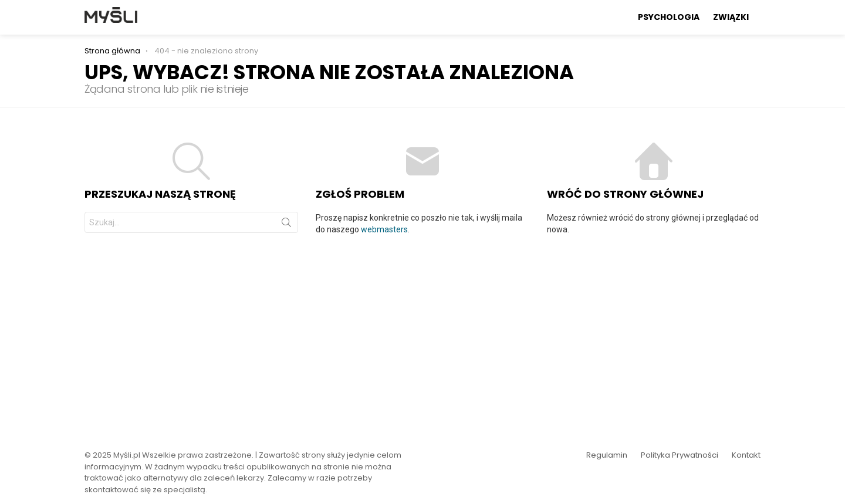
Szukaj (286, 225)
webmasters (384, 229)
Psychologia (669, 17)
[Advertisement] (422, 335)
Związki (731, 17)
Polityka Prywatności (680, 455)
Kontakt (746, 455)
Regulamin (607, 455)
